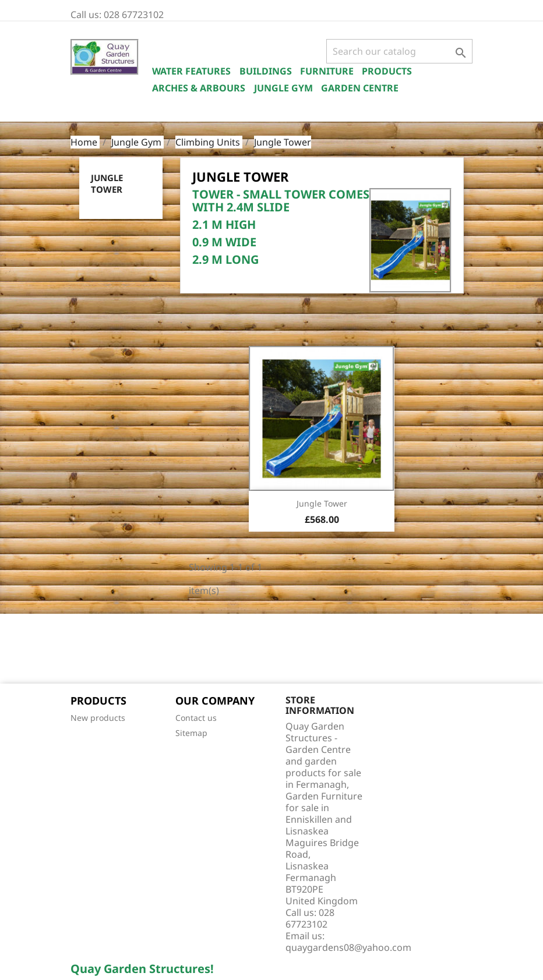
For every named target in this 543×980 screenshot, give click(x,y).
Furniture (327, 71)
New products (98, 718)
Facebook (83, 650)
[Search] (399, 51)
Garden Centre (360, 88)
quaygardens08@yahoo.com (348, 947)
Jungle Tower (107, 183)
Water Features (191, 71)
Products (387, 71)
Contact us (196, 718)
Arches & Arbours (199, 88)
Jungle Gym (283, 88)
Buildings (266, 71)
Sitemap (191, 733)
